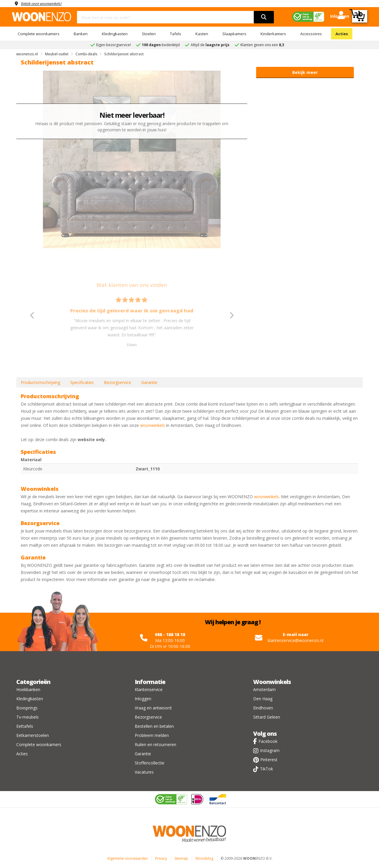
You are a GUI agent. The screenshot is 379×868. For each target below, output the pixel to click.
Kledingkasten (115, 34)
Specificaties (82, 382)
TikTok (266, 769)
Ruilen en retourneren (155, 744)
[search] (264, 17)
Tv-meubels (28, 717)
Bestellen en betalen (154, 726)
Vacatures (144, 772)
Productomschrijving (40, 382)
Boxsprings (27, 708)
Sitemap (181, 858)
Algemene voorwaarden (127, 858)
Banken (81, 34)
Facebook (268, 741)
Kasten (202, 34)
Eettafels (25, 726)
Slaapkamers (234, 34)
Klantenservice (149, 689)
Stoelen (149, 34)
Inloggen (143, 699)
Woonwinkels (272, 682)
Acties (342, 34)
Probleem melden (152, 735)
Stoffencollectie (150, 763)
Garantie (149, 382)
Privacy (161, 858)
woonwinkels (152, 425)
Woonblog (204, 858)
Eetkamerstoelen (33, 735)
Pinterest (269, 760)
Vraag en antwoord (153, 708)
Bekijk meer (305, 72)
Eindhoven (263, 708)
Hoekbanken (28, 689)
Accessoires (311, 34)
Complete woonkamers (39, 34)
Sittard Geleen (267, 717)
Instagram (270, 750)
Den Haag (263, 699)
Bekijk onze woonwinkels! (44, 3)
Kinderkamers (273, 34)
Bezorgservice (118, 382)
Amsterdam (264, 689)
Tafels (176, 34)
